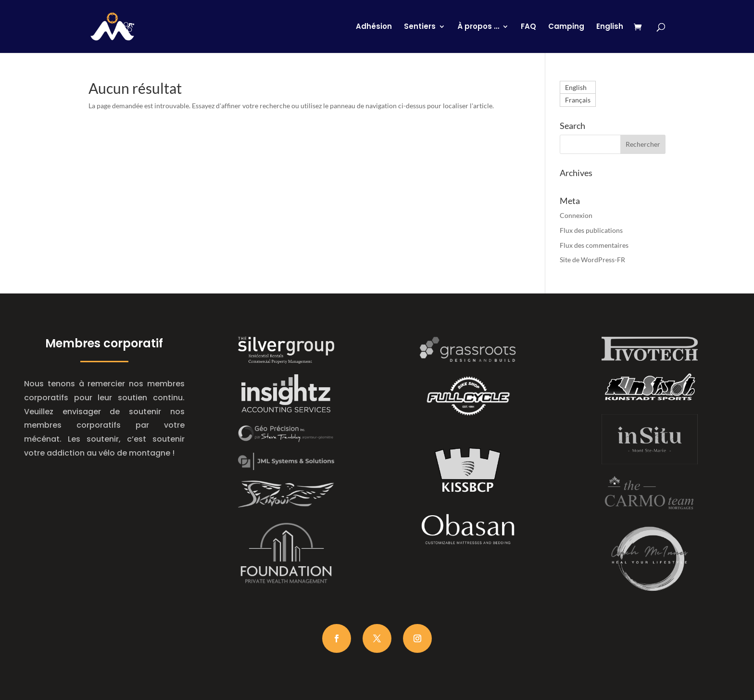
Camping (566, 27)
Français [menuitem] (578, 100)
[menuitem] (610, 38)
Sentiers (420, 27)
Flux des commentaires (594, 245)
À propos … (478, 27)
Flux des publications (591, 230)
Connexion (576, 215)
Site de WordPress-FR (592, 260)
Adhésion (374, 27)
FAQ (528, 27)
